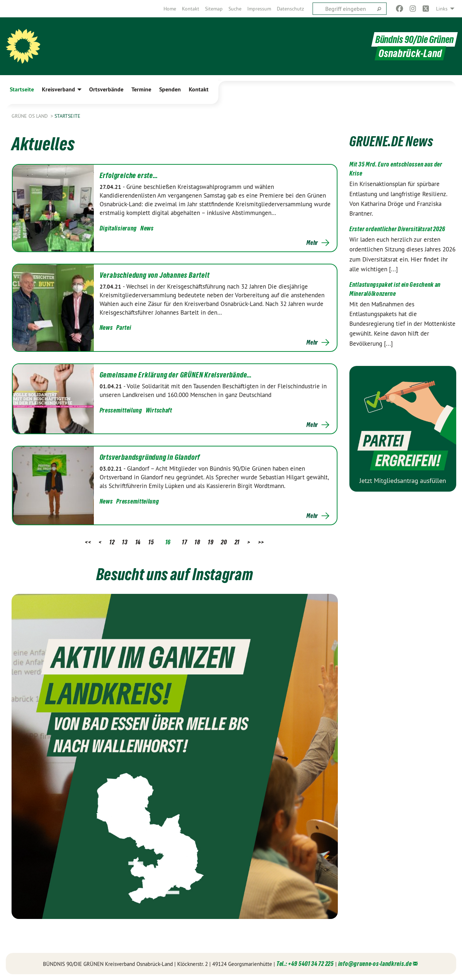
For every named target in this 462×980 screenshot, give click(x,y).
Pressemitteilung (121, 410)
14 (138, 542)
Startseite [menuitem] (22, 89)
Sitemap (214, 9)
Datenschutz (290, 9)
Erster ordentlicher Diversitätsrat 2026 (397, 229)
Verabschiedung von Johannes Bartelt (155, 275)
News (147, 228)
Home (170, 9)
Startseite (67, 116)
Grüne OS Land (30, 116)
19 (211, 542)
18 (197, 542)
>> (261, 542)
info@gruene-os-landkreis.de (375, 964)
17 (184, 542)
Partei (124, 327)
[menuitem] (170, 9)
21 (237, 542)
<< (88, 542)
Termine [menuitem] (141, 89)
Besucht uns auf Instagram (175, 574)
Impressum (259, 9)
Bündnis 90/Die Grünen (413, 39)
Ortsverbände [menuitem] (106, 89)
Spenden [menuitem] (170, 89)
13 (125, 542)
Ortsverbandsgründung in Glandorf (150, 457)
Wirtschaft (159, 410)
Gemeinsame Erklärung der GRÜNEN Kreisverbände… (176, 375)
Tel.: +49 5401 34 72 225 (305, 964)
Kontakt (191, 9)
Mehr (312, 243)
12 (112, 542)
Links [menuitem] (442, 9)
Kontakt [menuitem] (199, 89)
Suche (235, 9)
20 (224, 542)
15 (151, 542)
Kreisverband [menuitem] (58, 89)
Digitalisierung (118, 228)
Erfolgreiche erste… (129, 176)
